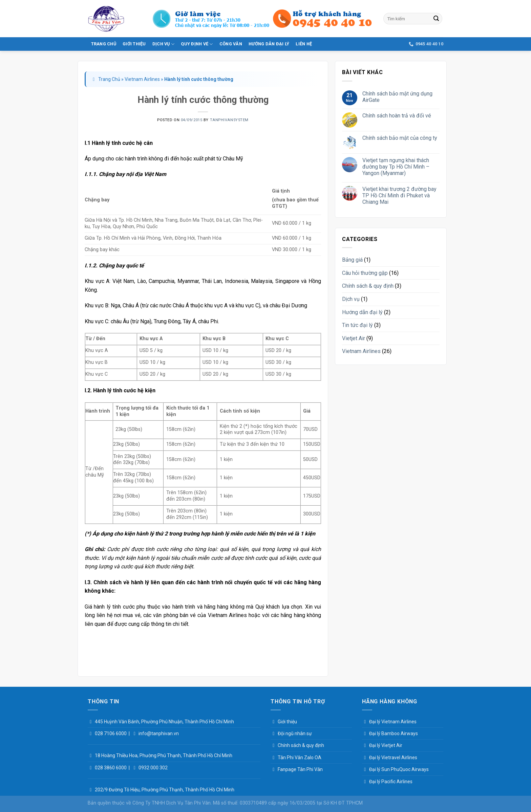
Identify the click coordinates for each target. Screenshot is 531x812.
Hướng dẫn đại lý (269, 44)
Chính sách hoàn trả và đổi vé (397, 116)
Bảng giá (352, 260)
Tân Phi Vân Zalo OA (300, 758)
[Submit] (436, 19)
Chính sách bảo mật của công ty (400, 138)
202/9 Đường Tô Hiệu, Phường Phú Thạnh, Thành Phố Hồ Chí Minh (165, 790)
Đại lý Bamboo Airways (394, 733)
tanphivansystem (229, 120)
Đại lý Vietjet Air (386, 745)
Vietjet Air (354, 338)
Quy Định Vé (197, 44)
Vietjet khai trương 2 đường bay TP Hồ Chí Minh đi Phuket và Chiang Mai (399, 195)
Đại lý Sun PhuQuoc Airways (399, 769)
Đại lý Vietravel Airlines (393, 758)
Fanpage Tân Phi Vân (300, 769)
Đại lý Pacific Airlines (391, 782)
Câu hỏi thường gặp (365, 273)
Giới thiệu (134, 44)
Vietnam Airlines (142, 79)
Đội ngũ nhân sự (295, 733)
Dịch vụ (163, 44)
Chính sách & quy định (368, 286)
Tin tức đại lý (357, 325)
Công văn (231, 44)
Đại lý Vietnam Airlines (393, 722)
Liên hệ (304, 44)
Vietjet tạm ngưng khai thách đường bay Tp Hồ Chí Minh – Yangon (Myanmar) (396, 167)
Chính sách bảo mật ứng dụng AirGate (397, 97)
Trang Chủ (104, 44)
